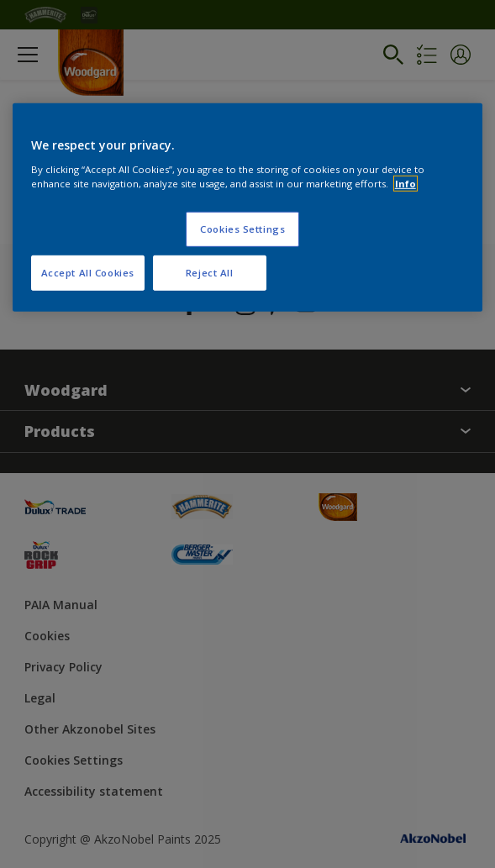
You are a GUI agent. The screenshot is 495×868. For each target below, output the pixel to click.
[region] (248, 208)
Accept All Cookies (88, 272)
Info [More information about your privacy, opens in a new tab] (405, 183)
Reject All (210, 272)
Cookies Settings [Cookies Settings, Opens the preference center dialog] (242, 228)
